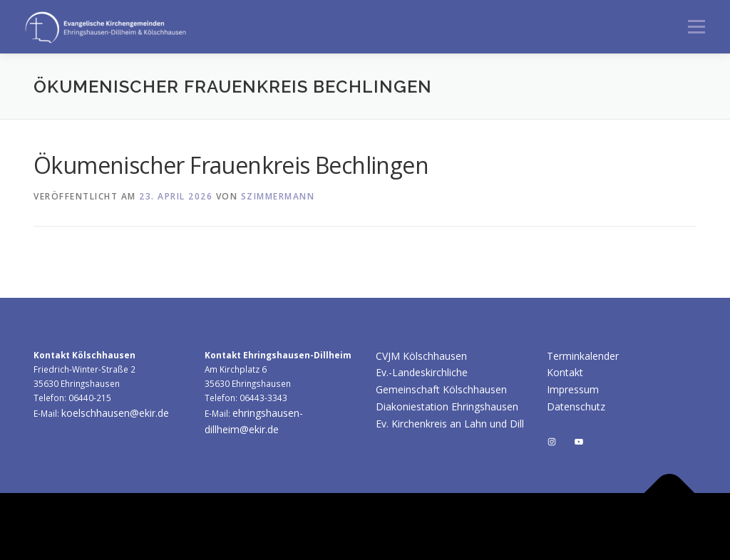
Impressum (573, 389)
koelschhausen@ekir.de (115, 413)
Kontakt (565, 372)
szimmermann (278, 196)
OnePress (519, 526)
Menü (696, 27)
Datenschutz (576, 406)
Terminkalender (583, 356)
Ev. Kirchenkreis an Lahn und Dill (450, 424)
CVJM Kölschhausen (421, 356)
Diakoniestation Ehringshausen (447, 406)
